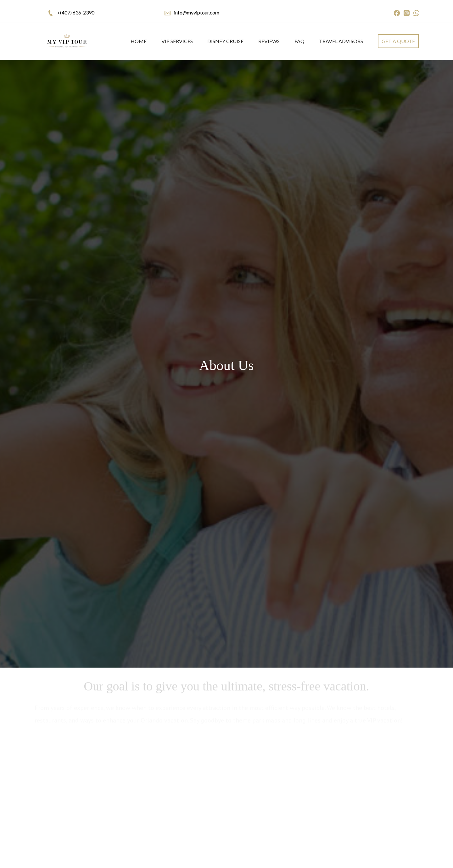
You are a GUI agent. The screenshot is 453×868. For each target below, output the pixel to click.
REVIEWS (269, 41)
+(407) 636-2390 (76, 12)
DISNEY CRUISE (225, 41)
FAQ (299, 41)
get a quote (398, 41)
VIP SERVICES (177, 41)
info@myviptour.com (197, 12)
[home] (66, 42)
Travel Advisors (341, 41)
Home (139, 41)
